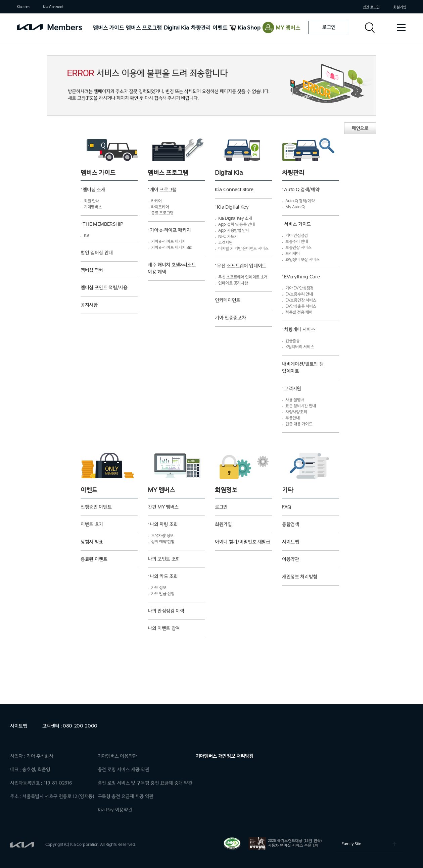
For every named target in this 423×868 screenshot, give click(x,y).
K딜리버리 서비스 (300, 347)
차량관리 (201, 28)
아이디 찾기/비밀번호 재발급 (243, 542)
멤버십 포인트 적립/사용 (104, 288)
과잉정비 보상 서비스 (302, 260)
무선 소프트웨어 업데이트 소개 (243, 277)
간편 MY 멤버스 (163, 507)
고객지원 (225, 243)
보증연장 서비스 (298, 248)
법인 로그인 (371, 7)
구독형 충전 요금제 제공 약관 (126, 796)
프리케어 (293, 254)
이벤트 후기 (92, 524)
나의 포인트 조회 (164, 559)
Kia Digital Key (233, 207)
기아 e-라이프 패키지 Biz (171, 248)
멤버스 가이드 (108, 28)
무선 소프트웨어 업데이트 (241, 266)
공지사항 (89, 305)
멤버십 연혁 (92, 270)
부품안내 (293, 418)
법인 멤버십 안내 (97, 253)
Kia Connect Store (234, 190)
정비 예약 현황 (163, 542)
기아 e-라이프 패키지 (170, 230)
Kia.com (23, 7)
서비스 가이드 (297, 224)
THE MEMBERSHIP (103, 224)
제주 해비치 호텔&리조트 (176, 271)
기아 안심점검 (297, 236)
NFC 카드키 (228, 237)
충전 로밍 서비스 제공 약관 (124, 770)
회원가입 (400, 7)
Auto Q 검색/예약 (302, 190)
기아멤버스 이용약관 (117, 756)
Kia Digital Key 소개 (235, 219)
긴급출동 (293, 341)
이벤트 (220, 28)
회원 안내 (92, 201)
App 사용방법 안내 (234, 231)
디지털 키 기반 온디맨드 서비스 (243, 249)
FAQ (287, 507)
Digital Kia (176, 28)
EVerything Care (302, 277)
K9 (86, 236)
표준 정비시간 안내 (301, 406)
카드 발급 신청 (163, 594)
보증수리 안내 (297, 242)
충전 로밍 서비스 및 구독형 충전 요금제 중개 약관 (145, 783)
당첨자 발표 (92, 542)
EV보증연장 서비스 (301, 300)
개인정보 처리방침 (300, 577)
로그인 (329, 27)
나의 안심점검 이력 (166, 611)
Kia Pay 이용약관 (115, 810)
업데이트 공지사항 (233, 283)
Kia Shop (249, 28)
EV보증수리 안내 (299, 294)
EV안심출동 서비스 (301, 306)
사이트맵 (291, 542)
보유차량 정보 (162, 536)
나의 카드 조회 (164, 576)
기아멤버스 (93, 207)
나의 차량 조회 (164, 524)
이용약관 (291, 559)
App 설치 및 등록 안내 (237, 225)
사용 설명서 (295, 400)
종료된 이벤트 (94, 559)
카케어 (156, 201)
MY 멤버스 (288, 28)
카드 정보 (159, 588)
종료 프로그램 (162, 213)
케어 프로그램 (163, 190)
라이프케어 (160, 207)
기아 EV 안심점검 (299, 288)
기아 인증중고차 (230, 318)
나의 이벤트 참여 (164, 628)
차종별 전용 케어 (299, 312)
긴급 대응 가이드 (299, 424)
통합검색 (291, 524)
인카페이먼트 (228, 300)
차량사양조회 (296, 412)
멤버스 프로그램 (144, 28)
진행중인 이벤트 (96, 507)
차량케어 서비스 (299, 330)
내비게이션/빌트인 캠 (311, 370)
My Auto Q (295, 207)
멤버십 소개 (94, 190)
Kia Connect (53, 7)
